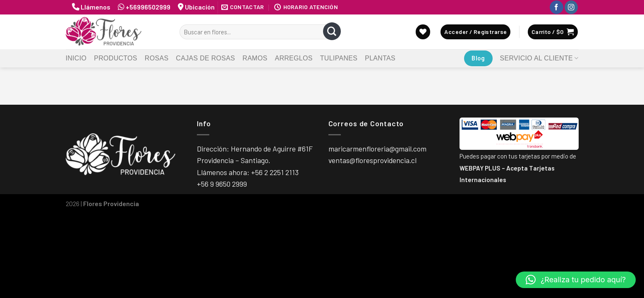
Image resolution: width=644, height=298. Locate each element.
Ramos (255, 58)
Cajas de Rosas (205, 58)
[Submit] (332, 32)
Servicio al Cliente (539, 58)
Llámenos (96, 7)
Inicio (76, 58)
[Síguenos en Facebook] (556, 7)
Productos (116, 58)
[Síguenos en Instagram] (571, 7)
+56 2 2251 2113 (275, 172)
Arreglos (293, 58)
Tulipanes (339, 58)
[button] (576, 280)
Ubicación (200, 7)
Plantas (380, 58)
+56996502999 (148, 7)
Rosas (157, 58)
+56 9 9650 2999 (222, 184)
